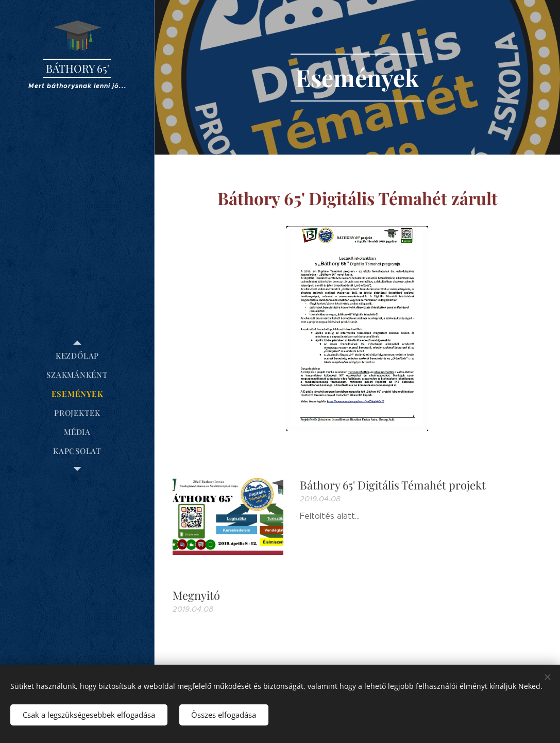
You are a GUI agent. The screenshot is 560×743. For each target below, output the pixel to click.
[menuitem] (77, 356)
